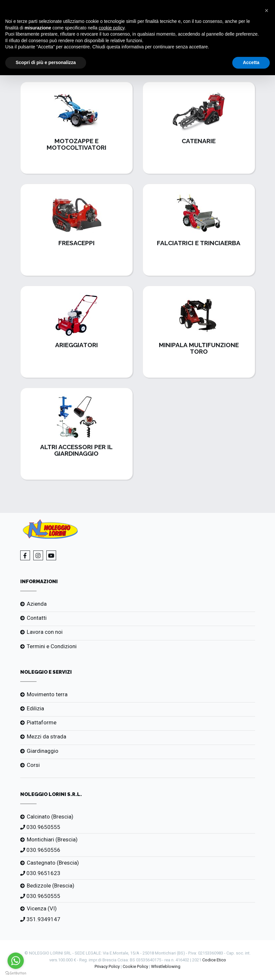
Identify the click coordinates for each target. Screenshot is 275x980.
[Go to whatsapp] (16, 961)
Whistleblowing (166, 966)
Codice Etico (214, 960)
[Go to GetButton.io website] (16, 973)
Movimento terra (47, 694)
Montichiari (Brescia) (52, 839)
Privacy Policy (107, 966)
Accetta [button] (251, 62)
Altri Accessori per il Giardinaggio (76, 450)
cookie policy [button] (111, 28)
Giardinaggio (43, 751)
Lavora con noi (45, 632)
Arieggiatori (76, 345)
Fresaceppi (76, 243)
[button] (267, 10)
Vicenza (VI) (42, 908)
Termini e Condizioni (52, 646)
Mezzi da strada (46, 736)
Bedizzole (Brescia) (51, 886)
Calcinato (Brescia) (50, 817)
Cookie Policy (135, 966)
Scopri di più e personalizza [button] (46, 62)
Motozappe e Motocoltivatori (76, 144)
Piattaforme (42, 722)
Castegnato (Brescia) (53, 863)
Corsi (33, 765)
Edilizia (35, 708)
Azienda (37, 604)
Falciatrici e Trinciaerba (199, 243)
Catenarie (199, 141)
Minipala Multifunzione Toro (199, 348)
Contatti (37, 618)
